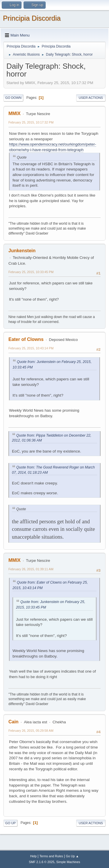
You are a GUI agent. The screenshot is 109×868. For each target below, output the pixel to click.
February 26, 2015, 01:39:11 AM (31, 569)
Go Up (10, 823)
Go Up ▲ (72, 856)
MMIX (15, 114)
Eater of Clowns (26, 339)
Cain (14, 722)
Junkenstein (22, 251)
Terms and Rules (51, 856)
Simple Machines (68, 862)
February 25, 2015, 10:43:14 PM (31, 348)
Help (33, 856)
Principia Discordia (32, 18)
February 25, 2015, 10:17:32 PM (31, 122)
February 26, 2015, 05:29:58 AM (31, 731)
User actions (91, 98)
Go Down (13, 98)
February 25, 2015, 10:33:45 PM (31, 272)
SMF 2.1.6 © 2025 (42, 862)
